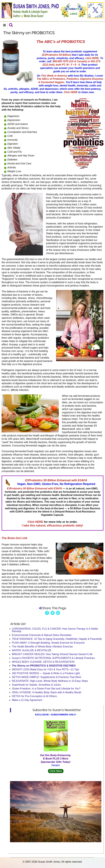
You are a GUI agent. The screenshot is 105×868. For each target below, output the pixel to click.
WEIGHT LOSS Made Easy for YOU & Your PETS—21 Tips (46, 669)
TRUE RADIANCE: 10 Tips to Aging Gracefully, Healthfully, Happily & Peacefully (57, 639)
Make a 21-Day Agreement (27, 700)
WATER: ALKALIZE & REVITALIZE (32, 650)
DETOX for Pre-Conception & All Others (34, 696)
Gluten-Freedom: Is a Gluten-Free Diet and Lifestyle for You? (46, 689)
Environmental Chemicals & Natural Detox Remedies (42, 635)
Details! (56, 765)
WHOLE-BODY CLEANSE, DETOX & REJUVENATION (43, 662)
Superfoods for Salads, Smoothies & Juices (36, 685)
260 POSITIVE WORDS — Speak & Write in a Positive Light (46, 673)
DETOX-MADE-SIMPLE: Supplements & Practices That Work (47, 677)
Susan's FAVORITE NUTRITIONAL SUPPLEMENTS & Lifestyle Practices (53, 658)
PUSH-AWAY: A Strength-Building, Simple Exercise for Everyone (48, 643)
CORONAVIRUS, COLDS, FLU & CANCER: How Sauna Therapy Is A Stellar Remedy (55, 630)
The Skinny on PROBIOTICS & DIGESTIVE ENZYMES (44, 666)
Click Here (56, 771)
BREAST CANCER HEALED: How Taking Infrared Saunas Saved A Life (52, 654)
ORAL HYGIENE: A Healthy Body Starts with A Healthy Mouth (47, 692)
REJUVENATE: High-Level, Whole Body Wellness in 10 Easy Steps (50, 681)
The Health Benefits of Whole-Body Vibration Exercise (42, 647)
